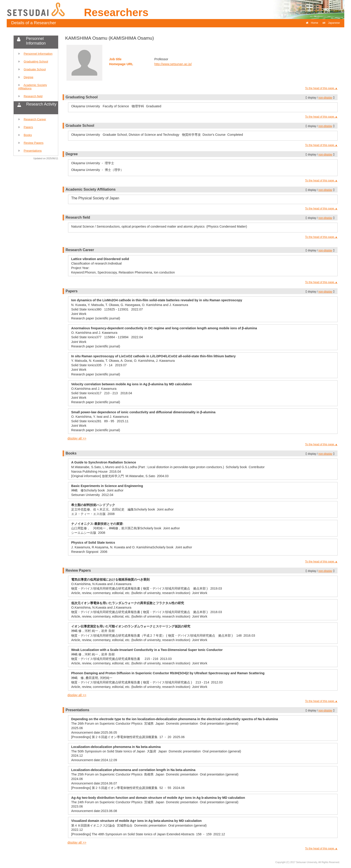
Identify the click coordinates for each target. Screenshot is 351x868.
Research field (33, 96)
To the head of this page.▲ (321, 88)
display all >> (77, 438)
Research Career (35, 119)
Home (312, 23)
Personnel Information (38, 54)
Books (28, 135)
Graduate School (35, 69)
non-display (325, 98)
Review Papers (34, 143)
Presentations (33, 151)
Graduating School (36, 61)
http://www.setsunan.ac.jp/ (173, 64)
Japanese (331, 23)
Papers (28, 127)
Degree (29, 77)
